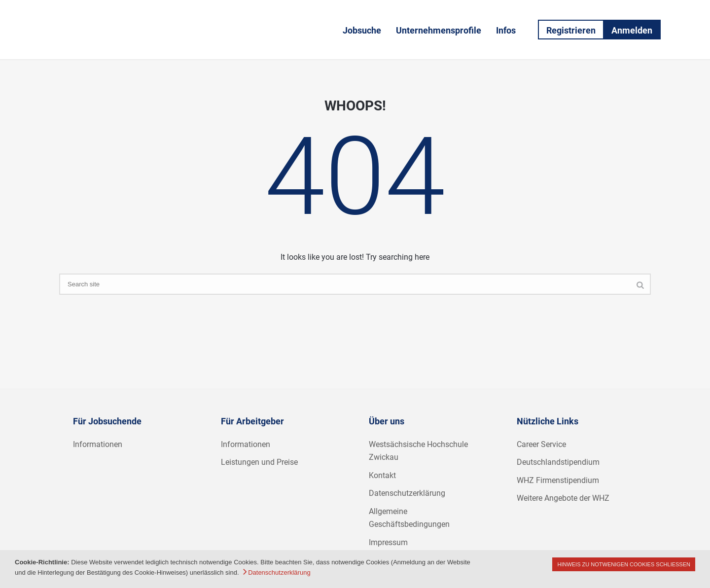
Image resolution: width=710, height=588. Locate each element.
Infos (506, 30)
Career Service (541, 444)
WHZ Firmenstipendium (558, 480)
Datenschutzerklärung (407, 493)
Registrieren (571, 30)
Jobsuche (362, 30)
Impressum (388, 542)
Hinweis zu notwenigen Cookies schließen (624, 564)
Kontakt (382, 475)
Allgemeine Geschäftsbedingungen (409, 518)
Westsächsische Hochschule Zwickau (418, 451)
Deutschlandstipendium (558, 462)
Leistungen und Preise (259, 462)
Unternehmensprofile (439, 30)
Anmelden (632, 30)
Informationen (98, 444)
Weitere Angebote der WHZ (563, 498)
